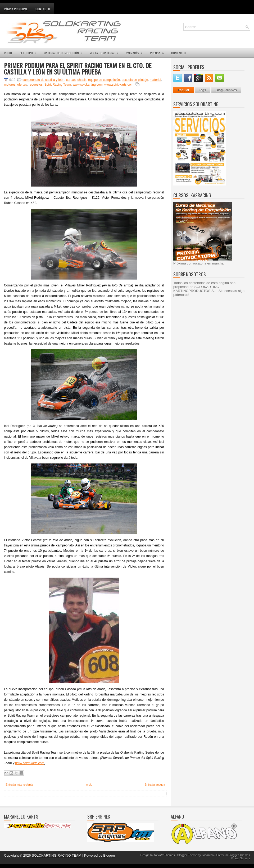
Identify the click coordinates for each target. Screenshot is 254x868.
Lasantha (208, 855)
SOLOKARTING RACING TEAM (56, 855)
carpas (71, 80)
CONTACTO (178, 53)
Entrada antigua (155, 785)
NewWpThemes (164, 855)
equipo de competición (104, 80)
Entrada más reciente (19, 785)
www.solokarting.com (88, 85)
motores (10, 85)
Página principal (16, 9)
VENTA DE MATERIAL (106, 52)
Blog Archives (226, 90)
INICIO (8, 53)
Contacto (43, 9)
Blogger (109, 855)
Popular (183, 90)
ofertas (22, 85)
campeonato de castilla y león (43, 80)
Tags (203, 90)
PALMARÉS (136, 52)
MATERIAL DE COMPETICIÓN (65, 52)
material (155, 80)
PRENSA (159, 52)
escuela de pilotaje (135, 80)
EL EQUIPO (30, 52)
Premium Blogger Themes (233, 855)
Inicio (89, 785)
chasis (82, 80)
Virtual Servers (241, 858)
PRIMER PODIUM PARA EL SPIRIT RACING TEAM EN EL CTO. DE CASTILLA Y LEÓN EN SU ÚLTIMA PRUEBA (78, 68)
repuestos (36, 85)
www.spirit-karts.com (119, 85)
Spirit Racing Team (58, 85)
